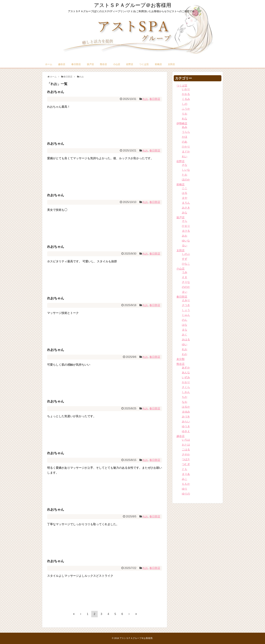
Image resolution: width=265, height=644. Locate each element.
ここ (185, 188)
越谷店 (62, 64)
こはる (186, 450)
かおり (186, 382)
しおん (186, 392)
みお (185, 236)
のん (185, 320)
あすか (186, 368)
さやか (186, 454)
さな (185, 165)
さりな (186, 282)
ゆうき (186, 426)
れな (185, 119)
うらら (186, 132)
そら (185, 221)
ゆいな (186, 241)
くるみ (186, 99)
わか (185, 354)
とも (185, 469)
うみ (185, 272)
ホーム (49, 64)
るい (185, 246)
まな (185, 330)
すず (185, 259)
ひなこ (186, 264)
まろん (186, 203)
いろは (186, 440)
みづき (186, 417)
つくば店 (144, 64)
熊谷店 (103, 64)
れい (185, 156)
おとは (186, 445)
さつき (186, 305)
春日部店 (76, 64)
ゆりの (186, 494)
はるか (186, 407)
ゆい (185, 344)
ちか (185, 397)
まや (185, 198)
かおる (186, 94)
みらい (186, 421)
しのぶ (186, 254)
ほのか (186, 180)
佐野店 (130, 64)
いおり (186, 89)
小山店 (117, 64)
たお (185, 175)
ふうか (186, 109)
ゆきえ (186, 431)
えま (185, 277)
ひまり (186, 226)
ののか (186, 287)
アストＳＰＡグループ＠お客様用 (133, 5)
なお (185, 402)
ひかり (186, 147)
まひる (186, 231)
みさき (186, 208)
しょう (186, 310)
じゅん (186, 315)
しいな (186, 170)
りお (185, 114)
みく (185, 335)
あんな (186, 372)
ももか (186, 484)
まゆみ (186, 412)
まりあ (186, 474)
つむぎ (186, 464)
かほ (185, 137)
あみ (185, 127)
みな (185, 213)
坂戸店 (90, 64)
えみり (186, 300)
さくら (186, 387)
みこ (185, 479)
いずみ (186, 377)
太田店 (171, 64)
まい (185, 292)
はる (185, 193)
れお (145, 99)
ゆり (185, 489)
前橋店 (158, 64)
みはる (186, 339)
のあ (185, 142)
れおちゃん (56, 92)
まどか (186, 152)
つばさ (186, 459)
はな (185, 325)
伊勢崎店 (182, 123)
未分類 (180, 359)
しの (185, 104)
